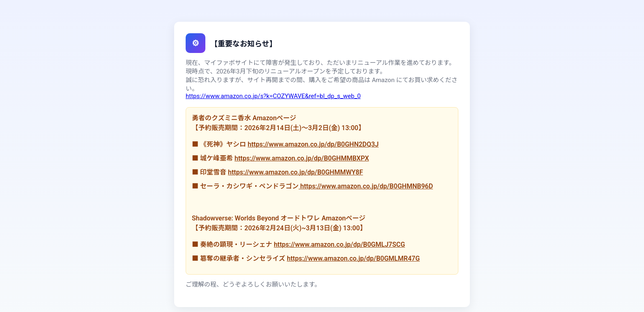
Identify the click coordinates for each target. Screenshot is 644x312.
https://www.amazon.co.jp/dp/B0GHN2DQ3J (313, 144)
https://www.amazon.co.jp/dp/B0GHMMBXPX (302, 158)
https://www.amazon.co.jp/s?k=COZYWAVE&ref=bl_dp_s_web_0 (273, 96)
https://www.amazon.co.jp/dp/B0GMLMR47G (353, 258)
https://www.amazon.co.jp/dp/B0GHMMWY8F (296, 172)
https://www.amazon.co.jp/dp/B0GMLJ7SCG (339, 244)
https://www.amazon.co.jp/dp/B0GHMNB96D (366, 186)
